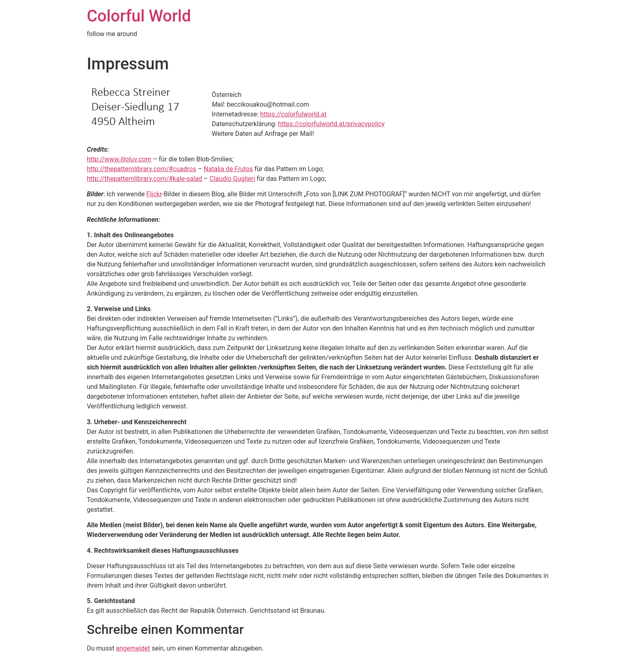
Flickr (154, 194)
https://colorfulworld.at (293, 114)
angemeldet (133, 648)
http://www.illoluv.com (119, 159)
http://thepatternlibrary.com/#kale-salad (144, 179)
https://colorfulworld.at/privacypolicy (332, 124)
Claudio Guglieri (232, 179)
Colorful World (139, 16)
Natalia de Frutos (228, 169)
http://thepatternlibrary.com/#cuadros (142, 169)
